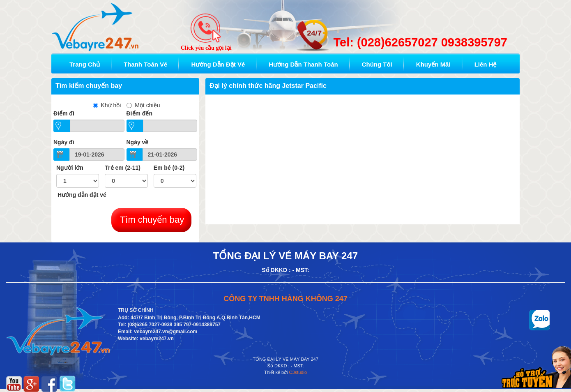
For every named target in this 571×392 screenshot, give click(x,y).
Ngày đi (64, 142)
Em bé (169, 168)
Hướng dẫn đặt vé (82, 195)
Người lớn (70, 168)
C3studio (298, 372)
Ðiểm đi (64, 113)
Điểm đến (139, 113)
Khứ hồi (107, 105)
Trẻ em (123, 168)
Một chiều (143, 105)
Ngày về (138, 142)
